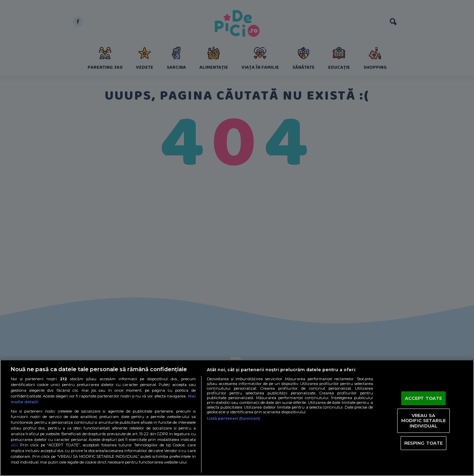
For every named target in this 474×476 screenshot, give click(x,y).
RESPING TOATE (424, 443)
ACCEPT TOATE (424, 398)
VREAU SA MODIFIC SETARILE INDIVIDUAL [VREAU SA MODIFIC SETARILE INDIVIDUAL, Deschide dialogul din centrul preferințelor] (423, 421)
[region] (237, 418)
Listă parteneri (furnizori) (234, 418)
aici (14, 445)
